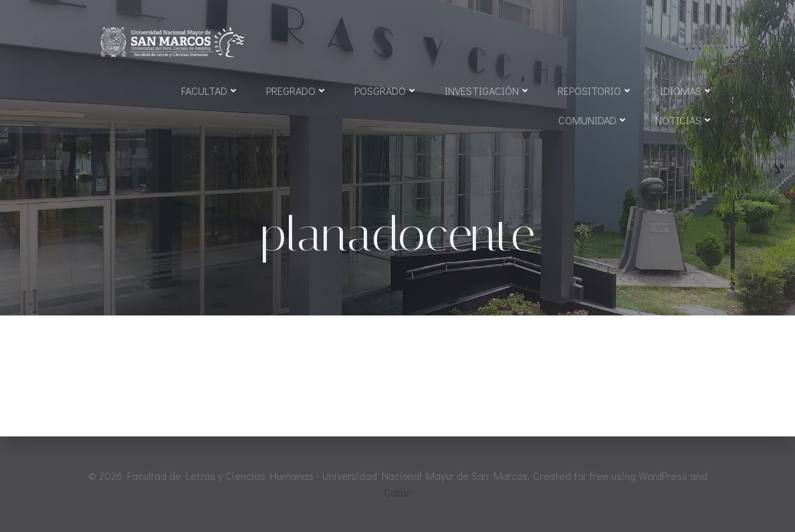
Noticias (684, 120)
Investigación (488, 91)
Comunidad (593, 120)
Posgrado (386, 91)
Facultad (210, 91)
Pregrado (297, 91)
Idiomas (687, 91)
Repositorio (595, 91)
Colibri (398, 492)
